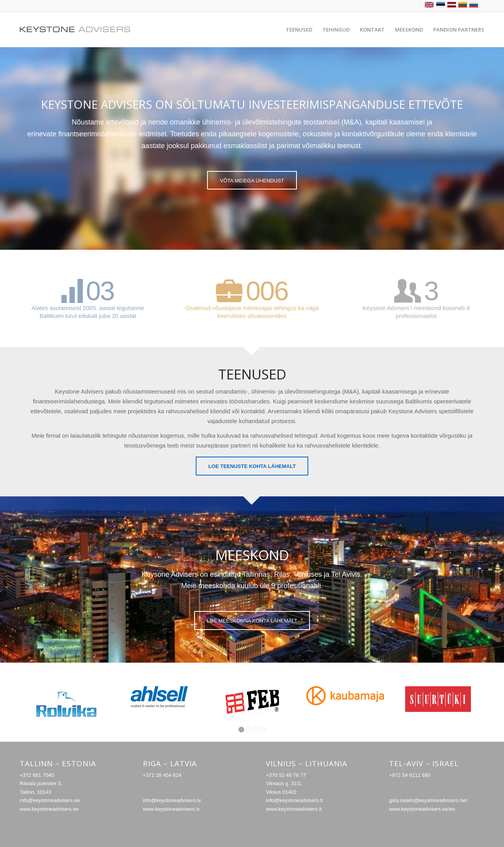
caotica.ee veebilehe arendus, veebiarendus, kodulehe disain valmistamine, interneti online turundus (29, 819)
